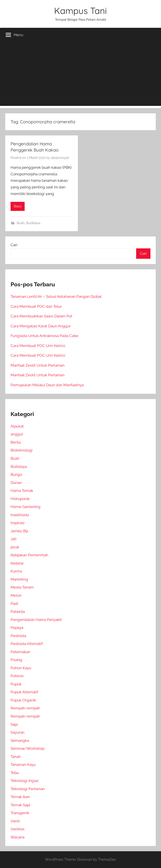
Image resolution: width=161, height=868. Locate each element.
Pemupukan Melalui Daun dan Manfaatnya (47, 385)
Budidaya (33, 223)
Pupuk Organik (23, 700)
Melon (16, 595)
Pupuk (16, 684)
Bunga (16, 474)
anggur (17, 434)
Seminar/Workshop (27, 748)
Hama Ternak (22, 491)
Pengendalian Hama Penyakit (36, 620)
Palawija (18, 611)
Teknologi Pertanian (28, 789)
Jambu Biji (19, 531)
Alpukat (17, 426)
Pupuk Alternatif (24, 692)
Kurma (16, 571)
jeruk (15, 547)
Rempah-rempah (25, 708)
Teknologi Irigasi (25, 781)
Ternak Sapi (20, 805)
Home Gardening (26, 507)
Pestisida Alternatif (27, 644)
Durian (16, 483)
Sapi (14, 724)
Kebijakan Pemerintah (29, 555)
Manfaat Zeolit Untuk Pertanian (38, 365)
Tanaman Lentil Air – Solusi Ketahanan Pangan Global (56, 296)
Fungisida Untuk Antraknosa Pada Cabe (44, 336)
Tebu (15, 773)
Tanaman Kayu (23, 765)
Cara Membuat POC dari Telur (36, 306)
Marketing (19, 579)
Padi (14, 604)
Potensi (17, 676)
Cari (14, 245)
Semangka (20, 741)
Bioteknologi (22, 450)
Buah (21, 223)
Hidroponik (20, 499)
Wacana (17, 837)
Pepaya (17, 628)
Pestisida (18, 636)
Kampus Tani (80, 11)
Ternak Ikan (20, 797)
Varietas (17, 829)
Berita (16, 442)
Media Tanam (22, 587)
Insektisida (20, 515)
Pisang (16, 660)
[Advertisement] (80, 75)
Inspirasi (17, 523)
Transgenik (20, 813)
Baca (18, 206)
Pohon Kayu (21, 668)
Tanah (16, 757)
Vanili (15, 821)
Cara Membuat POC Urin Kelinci (38, 346)
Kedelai (17, 563)
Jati (14, 539)
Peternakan (20, 652)
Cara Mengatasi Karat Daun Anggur (41, 326)
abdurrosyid (60, 158)
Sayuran (17, 732)
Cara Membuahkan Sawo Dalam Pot (41, 316)
